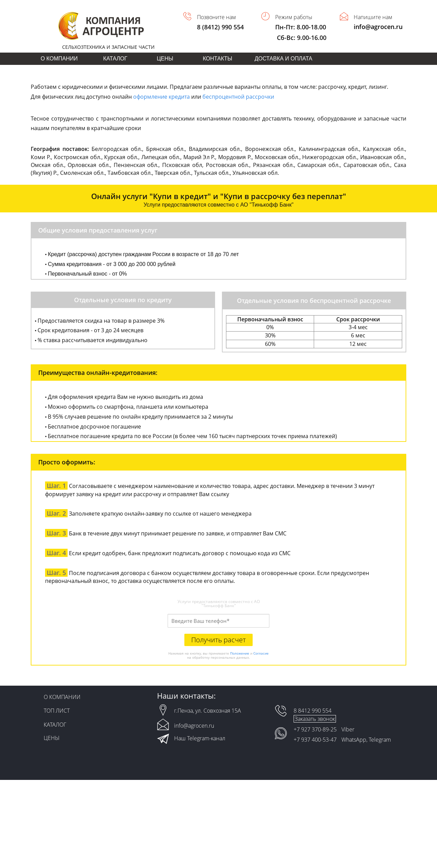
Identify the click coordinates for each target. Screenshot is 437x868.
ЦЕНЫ (165, 59)
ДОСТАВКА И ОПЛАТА (284, 59)
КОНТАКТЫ (217, 59)
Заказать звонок (315, 719)
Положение (240, 653)
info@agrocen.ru (378, 27)
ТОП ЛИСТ (57, 711)
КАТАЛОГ (115, 59)
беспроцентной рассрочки (238, 97)
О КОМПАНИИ (59, 59)
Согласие (261, 653)
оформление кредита (161, 97)
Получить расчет (218, 640)
